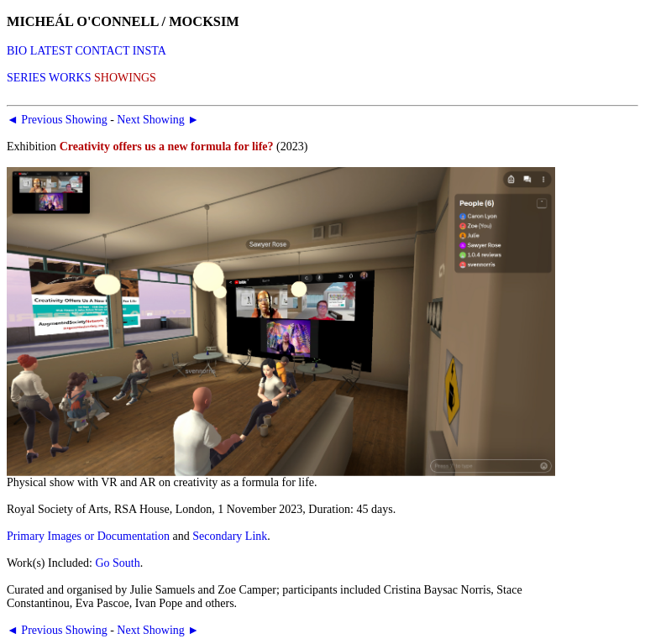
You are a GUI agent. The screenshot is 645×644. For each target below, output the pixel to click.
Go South (117, 563)
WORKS (70, 78)
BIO (17, 51)
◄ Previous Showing (57, 120)
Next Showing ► (158, 120)
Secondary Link (230, 536)
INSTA (149, 51)
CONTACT (102, 51)
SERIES (26, 78)
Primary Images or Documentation (88, 536)
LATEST (51, 51)
